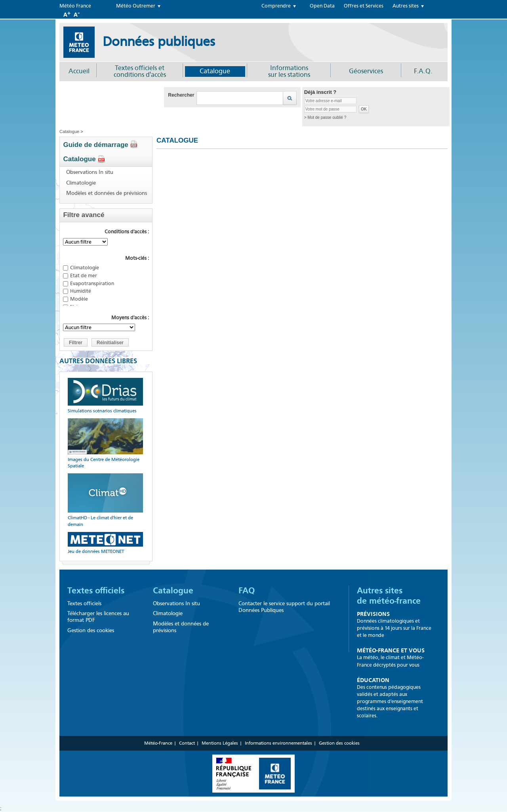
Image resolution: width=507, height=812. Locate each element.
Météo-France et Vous (391, 650)
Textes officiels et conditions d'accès (140, 71)
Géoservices (366, 71)
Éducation (373, 680)
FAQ (247, 591)
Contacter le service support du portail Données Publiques (284, 607)
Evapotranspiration (92, 283)
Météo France (75, 6)
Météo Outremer (136, 6)
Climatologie (81, 183)
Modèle (79, 299)
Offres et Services (364, 6)
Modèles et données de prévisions (107, 193)
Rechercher (181, 95)
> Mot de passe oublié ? (325, 117)
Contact (187, 743)
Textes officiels (96, 591)
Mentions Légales (220, 743)
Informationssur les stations (289, 71)
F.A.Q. (423, 71)
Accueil (79, 71)
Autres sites (406, 6)
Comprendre (276, 6)
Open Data (322, 6)
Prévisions (373, 614)
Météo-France (158, 743)
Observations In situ (90, 172)
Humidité (81, 291)
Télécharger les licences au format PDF (98, 617)
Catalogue (215, 71)
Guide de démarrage (100, 145)
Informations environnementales (278, 743)
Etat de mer (84, 275)
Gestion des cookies (91, 630)
